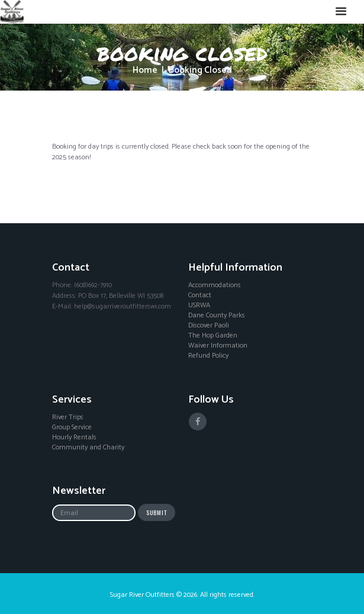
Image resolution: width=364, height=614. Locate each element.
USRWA (199, 306)
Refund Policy (208, 356)
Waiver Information (218, 346)
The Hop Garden (213, 336)
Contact (200, 295)
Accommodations (215, 285)
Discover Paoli (209, 326)
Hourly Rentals (74, 438)
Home (145, 71)
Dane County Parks (217, 316)
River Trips (68, 417)
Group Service (72, 427)
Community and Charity (88, 448)
